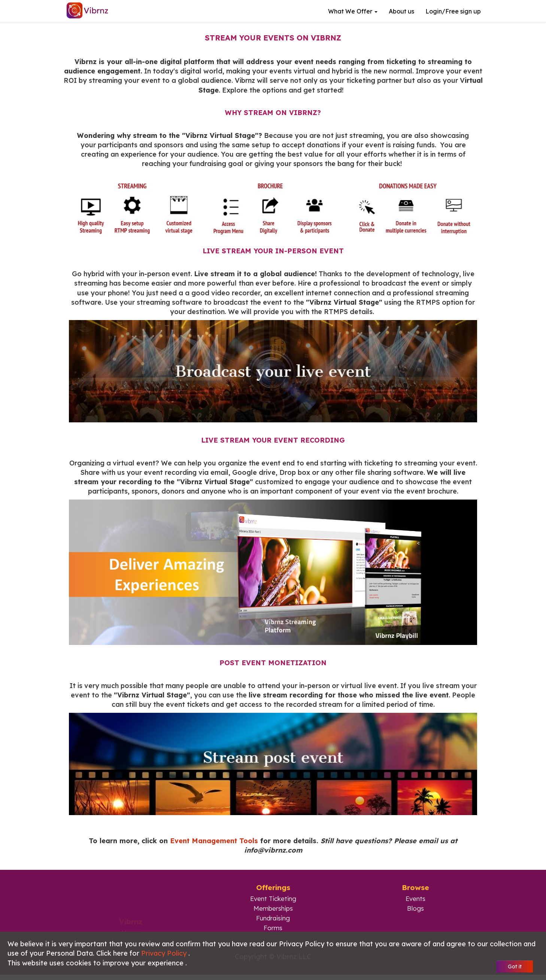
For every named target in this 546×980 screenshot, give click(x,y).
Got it (515, 967)
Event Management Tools (214, 841)
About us (401, 11)
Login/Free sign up (453, 11)
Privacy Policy (165, 953)
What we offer (353, 11)
